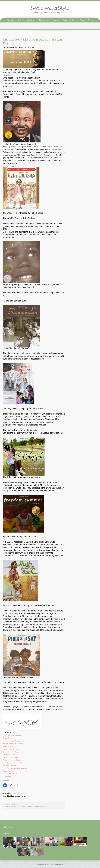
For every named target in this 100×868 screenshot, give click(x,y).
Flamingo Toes (9, 771)
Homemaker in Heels (11, 749)
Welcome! (10, 20)
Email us (39, 25)
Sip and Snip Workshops (49, 20)
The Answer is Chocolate (13, 752)
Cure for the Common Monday (15, 768)
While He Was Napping (12, 741)
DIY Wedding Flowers (27, 20)
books (13, 794)
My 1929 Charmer (10, 766)
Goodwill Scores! (41, 807)
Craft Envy (7, 738)
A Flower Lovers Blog (55, 25)
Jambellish (7, 777)
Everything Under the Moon (14, 763)
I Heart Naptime (10, 755)
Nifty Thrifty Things (11, 758)
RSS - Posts (7, 827)
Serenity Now (8, 747)
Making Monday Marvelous (14, 774)
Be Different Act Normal (13, 744)
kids (18, 794)
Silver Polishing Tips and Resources (19, 807)
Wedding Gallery (69, 20)
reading (23, 794)
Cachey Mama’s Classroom (14, 760)
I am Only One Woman (12, 736)
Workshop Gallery (87, 20)
